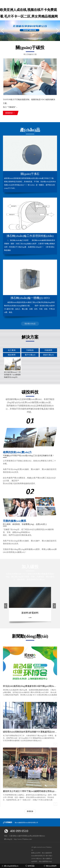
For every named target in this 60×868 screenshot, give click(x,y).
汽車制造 (30, 350)
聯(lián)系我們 (50, 866)
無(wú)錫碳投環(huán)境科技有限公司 (26, 823)
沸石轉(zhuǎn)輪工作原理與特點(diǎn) (30, 236)
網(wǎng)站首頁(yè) (10, 866)
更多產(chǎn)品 (30, 324)
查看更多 (30, 811)
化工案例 (12, 350)
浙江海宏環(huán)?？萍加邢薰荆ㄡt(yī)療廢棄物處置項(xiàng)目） (12, 375)
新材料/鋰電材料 (30, 613)
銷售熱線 (30, 866)
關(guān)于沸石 (30, 174)
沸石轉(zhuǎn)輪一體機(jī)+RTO (30, 298)
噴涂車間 (12, 355)
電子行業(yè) (30, 355)
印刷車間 (48, 350)
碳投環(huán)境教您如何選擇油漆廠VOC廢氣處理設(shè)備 (30, 732)
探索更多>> (10, 113)
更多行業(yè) (48, 355)
